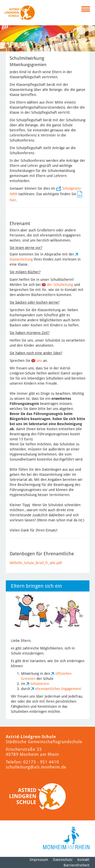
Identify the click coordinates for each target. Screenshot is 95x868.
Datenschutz (63, 860)
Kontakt (83, 860)
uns (40, 361)
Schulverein (40, 684)
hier (13, 200)
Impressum (39, 860)
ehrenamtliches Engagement (58, 689)
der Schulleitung (60, 285)
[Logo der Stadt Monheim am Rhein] (66, 838)
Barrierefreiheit (77, 865)
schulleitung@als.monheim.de (36, 767)
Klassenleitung (22, 259)
